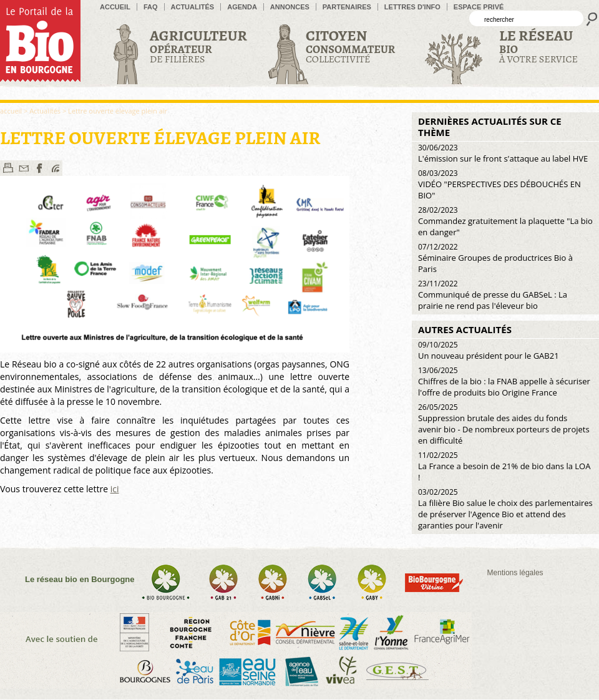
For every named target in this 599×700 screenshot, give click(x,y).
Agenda (242, 7)
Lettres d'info (412, 7)
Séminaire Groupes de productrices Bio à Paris (495, 258)
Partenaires (347, 7)
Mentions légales (515, 573)
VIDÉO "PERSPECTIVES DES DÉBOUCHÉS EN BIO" (499, 184)
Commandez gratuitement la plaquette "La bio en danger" (505, 221)
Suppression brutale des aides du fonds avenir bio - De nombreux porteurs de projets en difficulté (504, 424)
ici (115, 489)
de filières (198, 46)
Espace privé (479, 7)
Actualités (193, 7)
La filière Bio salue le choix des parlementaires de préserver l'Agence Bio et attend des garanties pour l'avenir (505, 509)
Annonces (290, 7)
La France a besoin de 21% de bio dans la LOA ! (504, 466)
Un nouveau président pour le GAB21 (489, 350)
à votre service (538, 46)
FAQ (151, 7)
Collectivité (350, 46)
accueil (115, 7)
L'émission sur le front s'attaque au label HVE (503, 153)
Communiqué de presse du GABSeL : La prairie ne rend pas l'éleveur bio (493, 295)
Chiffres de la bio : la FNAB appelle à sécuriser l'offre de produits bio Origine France (504, 382)
